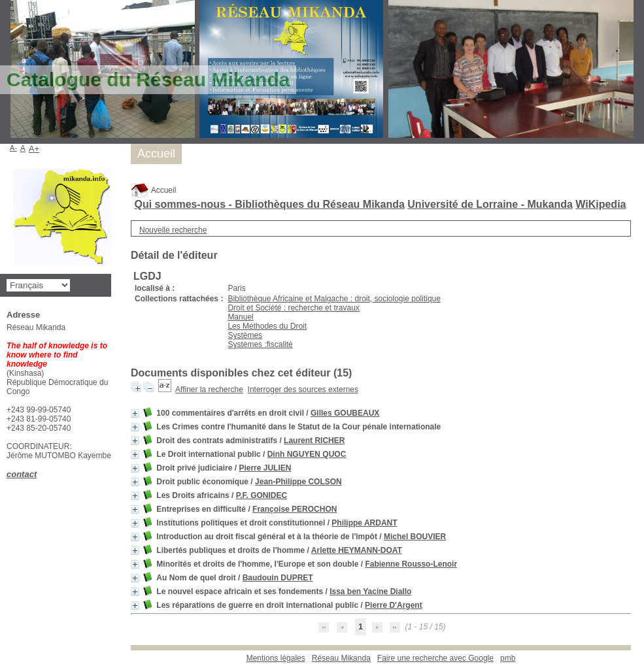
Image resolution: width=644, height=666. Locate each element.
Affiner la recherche (209, 390)
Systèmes (245, 335)
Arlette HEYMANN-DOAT (357, 550)
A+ (34, 149)
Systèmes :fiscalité (260, 344)
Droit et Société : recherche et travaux (293, 308)
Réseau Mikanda (341, 658)
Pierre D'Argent (394, 605)
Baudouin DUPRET (278, 578)
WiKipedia (601, 204)
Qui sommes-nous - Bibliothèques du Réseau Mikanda (269, 204)
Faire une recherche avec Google (435, 658)
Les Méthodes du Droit (267, 326)
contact (22, 474)
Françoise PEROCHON (295, 509)
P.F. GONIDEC (262, 495)
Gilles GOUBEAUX (345, 413)
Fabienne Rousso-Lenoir (411, 564)
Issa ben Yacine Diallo (370, 591)
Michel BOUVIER (415, 537)
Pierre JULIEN (265, 468)
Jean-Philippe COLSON (298, 482)
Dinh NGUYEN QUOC (307, 454)
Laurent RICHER (314, 441)
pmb (508, 658)
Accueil (153, 190)
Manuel (240, 317)
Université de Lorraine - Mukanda (490, 204)
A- (13, 148)
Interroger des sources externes (303, 390)
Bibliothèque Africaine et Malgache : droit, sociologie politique (334, 299)
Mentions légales (276, 658)
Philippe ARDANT (364, 523)
